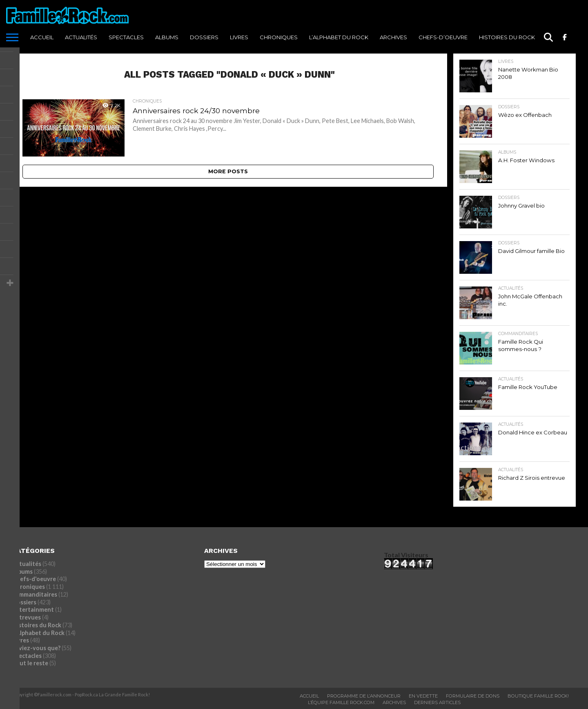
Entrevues (27, 617)
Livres (239, 37)
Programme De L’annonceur (364, 696)
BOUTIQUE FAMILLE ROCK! (538, 696)
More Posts (228, 171)
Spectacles (126, 37)
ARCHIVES (393, 37)
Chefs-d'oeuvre (34, 579)
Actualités (81, 37)
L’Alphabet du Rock (339, 37)
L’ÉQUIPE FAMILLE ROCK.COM (341, 702)
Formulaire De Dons (473, 696)
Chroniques (279, 37)
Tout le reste (30, 663)
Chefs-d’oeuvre (443, 37)
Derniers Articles (437, 702)
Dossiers (204, 37)
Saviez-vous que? (36, 648)
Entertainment (33, 609)
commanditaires (35, 594)
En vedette (423, 696)
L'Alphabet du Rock (38, 633)
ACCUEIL (42, 37)
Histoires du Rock (507, 37)
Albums (167, 37)
